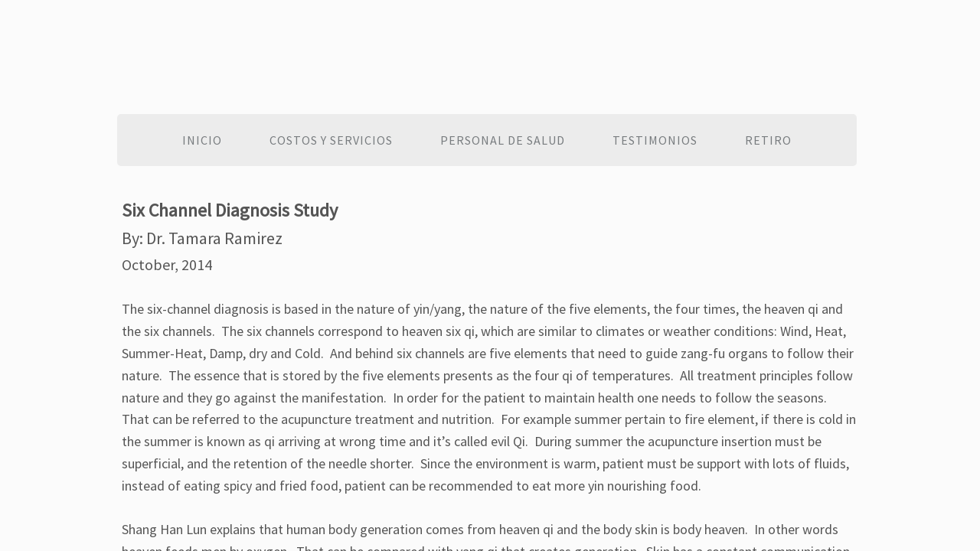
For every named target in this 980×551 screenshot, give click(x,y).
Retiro (768, 140)
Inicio (202, 140)
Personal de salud (503, 140)
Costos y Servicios (331, 140)
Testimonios (655, 140)
